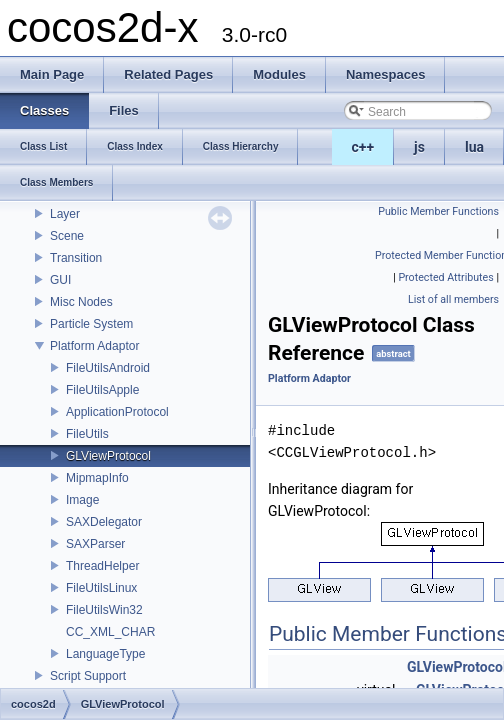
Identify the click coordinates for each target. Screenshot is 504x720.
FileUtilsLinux (101, 588)
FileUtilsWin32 (104, 610)
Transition (76, 258)
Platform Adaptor (94, 346)
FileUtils (87, 434)
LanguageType (105, 654)
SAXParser (95, 544)
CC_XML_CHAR (110, 632)
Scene (67, 236)
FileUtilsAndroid (108, 368)
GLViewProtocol (108, 456)
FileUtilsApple (102, 390)
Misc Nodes (81, 302)
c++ (363, 147)
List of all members (453, 299)
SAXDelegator (104, 522)
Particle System (91, 324)
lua (474, 147)
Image (82, 500)
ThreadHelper (102, 566)
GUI (60, 280)
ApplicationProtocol (117, 412)
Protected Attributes (445, 277)
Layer (65, 214)
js (419, 147)
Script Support (88, 676)
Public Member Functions (438, 211)
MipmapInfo (97, 478)
